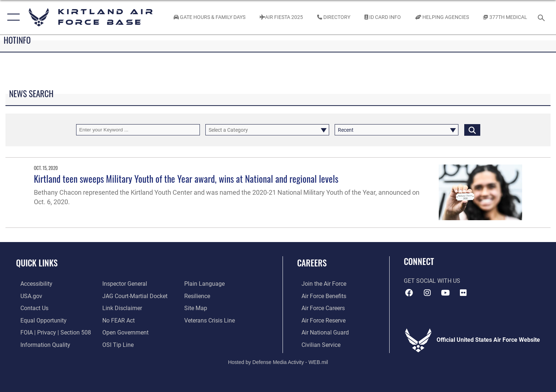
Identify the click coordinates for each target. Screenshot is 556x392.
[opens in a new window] (32, 284)
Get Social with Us (432, 281)
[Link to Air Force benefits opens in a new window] (320, 296)
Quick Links (37, 263)
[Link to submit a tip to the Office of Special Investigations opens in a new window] (117, 344)
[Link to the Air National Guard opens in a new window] (321, 332)
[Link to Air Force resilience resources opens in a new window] (199, 296)
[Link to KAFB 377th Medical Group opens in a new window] (505, 17)
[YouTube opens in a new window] (445, 293)
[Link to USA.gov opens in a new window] (27, 296)
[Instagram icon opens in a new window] (427, 293)
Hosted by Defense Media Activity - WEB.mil (278, 361)
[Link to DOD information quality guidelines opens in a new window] (41, 344)
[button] (12, 17)
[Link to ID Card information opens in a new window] (383, 17)
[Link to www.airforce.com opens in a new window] (320, 284)
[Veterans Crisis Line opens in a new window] (211, 320)
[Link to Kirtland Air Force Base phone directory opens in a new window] (334, 17)
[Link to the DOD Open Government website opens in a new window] (124, 332)
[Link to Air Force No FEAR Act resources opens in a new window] (117, 320)
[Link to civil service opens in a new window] (317, 344)
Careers (312, 263)
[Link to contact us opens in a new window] (30, 308)
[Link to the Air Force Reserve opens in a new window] (319, 320)
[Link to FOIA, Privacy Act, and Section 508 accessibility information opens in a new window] (51, 332)
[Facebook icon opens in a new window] (409, 293)
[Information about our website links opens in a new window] (121, 308)
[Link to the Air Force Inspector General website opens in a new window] (123, 284)
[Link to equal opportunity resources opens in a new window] (39, 320)
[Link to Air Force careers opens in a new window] (319, 308)
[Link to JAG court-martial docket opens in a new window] (133, 296)
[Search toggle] (542, 17)
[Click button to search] (472, 130)
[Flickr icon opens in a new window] (464, 293)
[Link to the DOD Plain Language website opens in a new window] (206, 284)
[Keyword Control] (138, 130)
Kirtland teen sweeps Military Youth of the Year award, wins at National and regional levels (186, 179)
